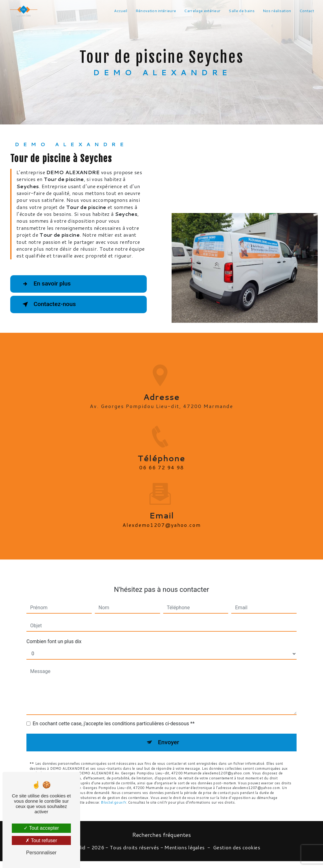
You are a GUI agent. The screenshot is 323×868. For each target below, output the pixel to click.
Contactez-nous (48, 304)
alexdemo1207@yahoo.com (162, 518)
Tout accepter (41, 828)
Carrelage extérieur (202, 11)
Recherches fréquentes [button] (161, 835)
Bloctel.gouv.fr (113, 795)
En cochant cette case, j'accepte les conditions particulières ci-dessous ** (114, 716)
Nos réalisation (277, 11)
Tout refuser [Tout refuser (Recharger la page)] (41, 840)
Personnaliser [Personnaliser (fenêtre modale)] (41, 853)
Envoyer (168, 735)
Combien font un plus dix (54, 634)
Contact (307, 11)
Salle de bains (241, 11)
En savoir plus (45, 284)
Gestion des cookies (237, 847)
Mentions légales (185, 847)
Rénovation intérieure (156, 11)
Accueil (121, 11)
